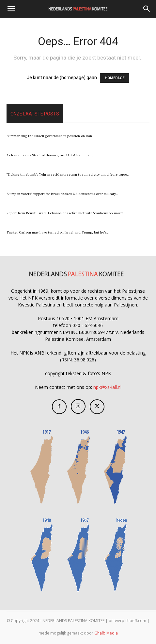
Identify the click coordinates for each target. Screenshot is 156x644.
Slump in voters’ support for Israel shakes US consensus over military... (62, 194)
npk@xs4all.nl (107, 387)
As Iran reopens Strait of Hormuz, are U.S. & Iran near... (50, 155)
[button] (11, 9)
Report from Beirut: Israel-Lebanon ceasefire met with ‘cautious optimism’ (65, 213)
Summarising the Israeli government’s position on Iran (49, 136)
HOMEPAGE (115, 78)
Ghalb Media (106, 633)
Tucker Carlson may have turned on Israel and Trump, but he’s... (57, 232)
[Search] (147, 9)
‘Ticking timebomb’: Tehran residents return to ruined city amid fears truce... (68, 174)
